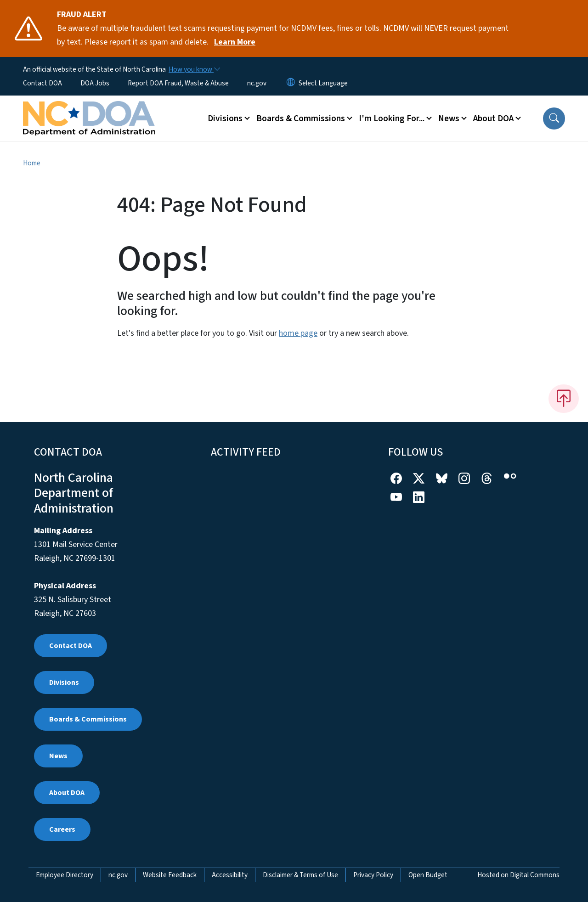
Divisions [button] (225, 118)
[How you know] (194, 69)
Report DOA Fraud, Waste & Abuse (178, 83)
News (58, 756)
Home (32, 163)
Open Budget (428, 875)
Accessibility (230, 875)
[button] (554, 118)
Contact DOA (42, 83)
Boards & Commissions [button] (301, 118)
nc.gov (257, 83)
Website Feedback (170, 875)
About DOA (67, 793)
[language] (323, 83)
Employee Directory (65, 875)
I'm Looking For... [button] (392, 118)
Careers (62, 829)
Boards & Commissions (88, 719)
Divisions (64, 682)
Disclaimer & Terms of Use (300, 875)
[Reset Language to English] (291, 83)
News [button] (449, 118)
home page (298, 333)
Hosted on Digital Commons (518, 875)
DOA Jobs (95, 83)
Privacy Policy (373, 875)
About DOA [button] (493, 118)
